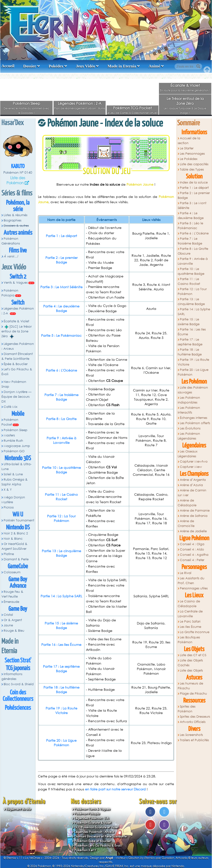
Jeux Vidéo (85, 66)
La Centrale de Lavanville (190, 614)
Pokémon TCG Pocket (132, 108)
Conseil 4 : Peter (192, 560)
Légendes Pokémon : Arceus (18, 346)
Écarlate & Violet (185, 85)
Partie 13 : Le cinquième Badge (61, 553)
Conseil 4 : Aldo (192, 549)
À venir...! (11, 256)
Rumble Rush (13, 441)
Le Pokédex (189, 159)
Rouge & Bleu (14, 631)
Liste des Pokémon (16, 180)
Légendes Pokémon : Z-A (80, 103)
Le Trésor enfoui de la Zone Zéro (185, 101)
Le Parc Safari (190, 621)
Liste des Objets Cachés (190, 663)
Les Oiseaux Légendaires (188, 454)
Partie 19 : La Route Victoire (61, 710)
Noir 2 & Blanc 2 (16, 533)
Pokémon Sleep (26, 103)
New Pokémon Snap (14, 384)
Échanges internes (194, 418)
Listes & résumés (15, 215)
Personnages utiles (194, 588)
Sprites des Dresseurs (195, 717)
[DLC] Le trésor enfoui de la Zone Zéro (17, 331)
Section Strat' (18, 661)
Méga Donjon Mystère (13, 500)
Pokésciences (18, 708)
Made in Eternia (122, 66)
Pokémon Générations (11, 241)
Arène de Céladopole (187, 503)
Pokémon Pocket (10, 422)
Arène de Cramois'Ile (186, 523)
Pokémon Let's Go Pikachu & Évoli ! (98, 846)
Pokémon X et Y (85, 850)
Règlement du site (19, 809)
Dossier (30, 66)
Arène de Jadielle (193, 531)
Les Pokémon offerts (195, 423)
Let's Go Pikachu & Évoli (17, 372)
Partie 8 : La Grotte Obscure (193, 251)
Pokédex (56, 66)
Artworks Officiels (193, 722)
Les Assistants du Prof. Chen (191, 581)
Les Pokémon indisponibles (189, 400)
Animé (154, 66)
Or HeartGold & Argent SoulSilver (14, 546)
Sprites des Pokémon (187, 709)
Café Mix (10, 407)
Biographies (12, 220)
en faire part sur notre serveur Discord (115, 789)
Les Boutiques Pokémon (189, 640)
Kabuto (18, 167)
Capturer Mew (191, 467)
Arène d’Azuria (191, 485)
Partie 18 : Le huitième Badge (61, 690)
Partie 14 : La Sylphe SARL (61, 596)
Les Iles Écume (191, 627)
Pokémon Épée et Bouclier (93, 841)
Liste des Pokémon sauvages (193, 390)
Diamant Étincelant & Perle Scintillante (17, 356)
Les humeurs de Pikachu (190, 686)
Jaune (8, 625)
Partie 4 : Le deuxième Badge (61, 308)
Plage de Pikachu (193, 694)
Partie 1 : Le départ (61, 236)
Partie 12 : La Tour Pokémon (61, 518)
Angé (109, 858)
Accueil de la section (189, 141)
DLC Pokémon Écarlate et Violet (97, 827)
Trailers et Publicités (194, 740)
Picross (9, 507)
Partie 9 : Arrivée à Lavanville (61, 440)
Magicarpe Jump (17, 446)
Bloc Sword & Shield (19, 684)
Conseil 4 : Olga (192, 544)
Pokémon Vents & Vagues (92, 809)
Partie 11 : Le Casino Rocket (61, 497)
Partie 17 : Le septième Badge (61, 669)
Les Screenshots (191, 735)
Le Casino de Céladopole (189, 604)
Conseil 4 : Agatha (194, 555)
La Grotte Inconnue (195, 632)
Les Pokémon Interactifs (189, 410)
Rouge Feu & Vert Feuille (12, 594)
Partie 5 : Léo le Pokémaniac (190, 226)
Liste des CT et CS (193, 655)
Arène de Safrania (194, 516)
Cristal (8, 615)
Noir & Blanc (13, 539)
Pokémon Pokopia (10, 293)
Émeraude (11, 602)
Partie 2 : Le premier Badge (61, 260)
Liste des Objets (191, 670)
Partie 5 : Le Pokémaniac (61, 335)
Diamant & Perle (16, 559)
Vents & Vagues (16, 283)
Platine (9, 554)
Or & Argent (13, 620)
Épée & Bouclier (16, 364)
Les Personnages (192, 154)
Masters (9, 435)
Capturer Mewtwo (194, 462)
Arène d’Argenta (193, 480)
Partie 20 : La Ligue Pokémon (61, 743)
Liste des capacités (194, 164)
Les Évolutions (190, 428)
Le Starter (187, 148)
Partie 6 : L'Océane (61, 370)
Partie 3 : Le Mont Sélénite (61, 287)
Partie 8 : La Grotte (61, 419)
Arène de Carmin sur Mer (192, 493)
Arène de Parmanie (195, 510)
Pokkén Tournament (19, 520)
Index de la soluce (194, 182)
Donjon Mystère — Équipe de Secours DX (16, 397)
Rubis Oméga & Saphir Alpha (15, 482)
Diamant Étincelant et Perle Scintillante (101, 836)
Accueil (8, 66)
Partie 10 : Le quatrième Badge (61, 470)
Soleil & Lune (13, 474)
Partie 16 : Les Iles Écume (61, 645)
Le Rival (186, 573)
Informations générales (12, 676)
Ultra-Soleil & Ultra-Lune (16, 467)
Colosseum (12, 572)
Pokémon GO (14, 451)
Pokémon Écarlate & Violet (93, 823)
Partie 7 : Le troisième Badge (61, 397)
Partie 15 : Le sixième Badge (61, 625)
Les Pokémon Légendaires (189, 436)
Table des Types (192, 169)
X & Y (8, 490)
